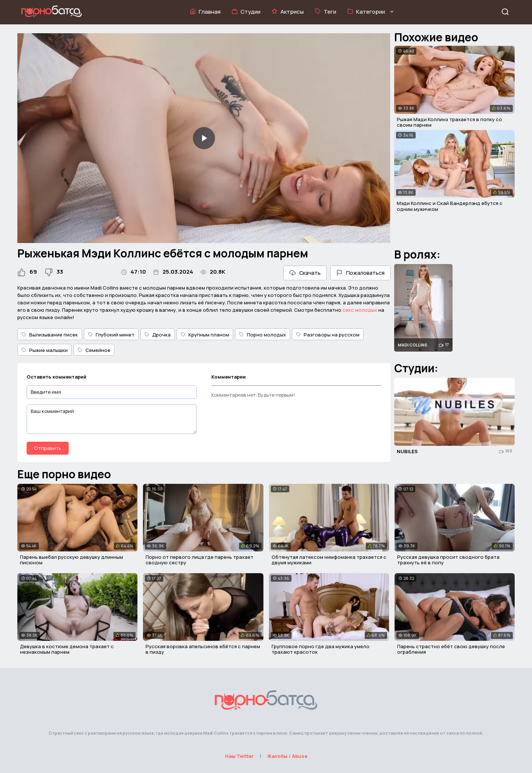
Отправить (48, 448)
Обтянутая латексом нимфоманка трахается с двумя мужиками (329, 560)
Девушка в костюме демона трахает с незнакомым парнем (67, 649)
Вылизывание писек (50, 335)
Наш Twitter (239, 756)
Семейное (94, 350)
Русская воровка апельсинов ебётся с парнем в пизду (203, 649)
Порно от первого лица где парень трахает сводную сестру (199, 560)
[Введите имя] (112, 392)
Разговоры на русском (328, 335)
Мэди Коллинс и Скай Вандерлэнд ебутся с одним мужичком (450, 206)
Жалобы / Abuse (287, 756)
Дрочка (158, 335)
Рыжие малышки (45, 350)
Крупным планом (205, 335)
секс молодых (360, 310)
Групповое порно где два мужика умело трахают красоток (320, 649)
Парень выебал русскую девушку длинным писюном (71, 560)
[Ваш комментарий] (112, 419)
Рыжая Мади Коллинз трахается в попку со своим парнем (449, 122)
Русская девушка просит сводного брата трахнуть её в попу (448, 560)
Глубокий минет (111, 335)
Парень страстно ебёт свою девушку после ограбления (451, 649)
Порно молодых (262, 335)
